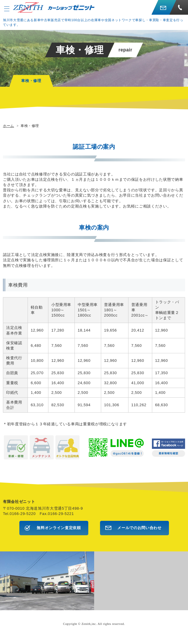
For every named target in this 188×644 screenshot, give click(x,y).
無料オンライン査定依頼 (59, 528)
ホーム (9, 126)
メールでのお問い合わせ (139, 528)
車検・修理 (31, 81)
